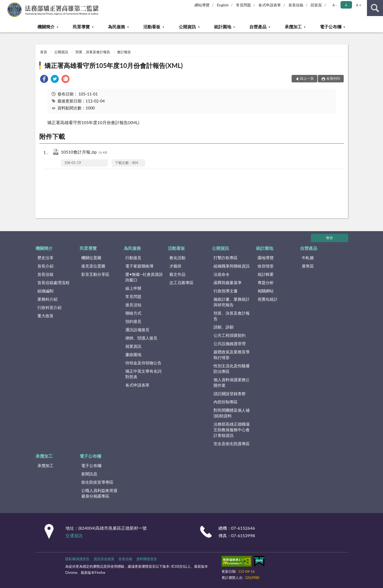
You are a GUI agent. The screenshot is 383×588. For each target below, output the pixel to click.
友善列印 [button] (333, 78)
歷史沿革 (45, 258)
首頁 (44, 52)
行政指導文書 (226, 291)
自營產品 (258, 27)
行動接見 (133, 258)
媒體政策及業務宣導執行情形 (232, 355)
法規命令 (222, 274)
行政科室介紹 (49, 307)
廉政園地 (133, 354)
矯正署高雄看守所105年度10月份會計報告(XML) (114, 65)
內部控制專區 (226, 402)
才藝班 (175, 266)
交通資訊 (74, 535)
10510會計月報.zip (84, 152)
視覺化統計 (268, 299)
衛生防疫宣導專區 (97, 482)
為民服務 (117, 27)
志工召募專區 (181, 282)
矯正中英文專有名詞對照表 (143, 374)
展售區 (308, 266)
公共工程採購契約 (230, 335)
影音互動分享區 (95, 274)
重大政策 (45, 316)
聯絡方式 (133, 313)
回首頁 (316, 5)
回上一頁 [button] (307, 78)
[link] (44, 80)
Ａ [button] (346, 5)
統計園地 (223, 27)
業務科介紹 (47, 299)
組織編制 (45, 291)
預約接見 (133, 321)
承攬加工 (293, 27)
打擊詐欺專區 (226, 258)
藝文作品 (177, 274)
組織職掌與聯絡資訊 (232, 266)
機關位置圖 (91, 258)
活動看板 (152, 27)
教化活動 (177, 258)
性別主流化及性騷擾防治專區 (232, 369)
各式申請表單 (270, 5)
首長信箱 (296, 5)
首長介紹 (45, 266)
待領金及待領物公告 (143, 363)
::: (4, 4)
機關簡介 (46, 27)
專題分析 (266, 282)
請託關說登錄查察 (230, 394)
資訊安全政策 (104, 559)
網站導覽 (202, 5)
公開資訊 (187, 27)
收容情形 (266, 266)
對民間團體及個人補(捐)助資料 (232, 413)
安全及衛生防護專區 (232, 444)
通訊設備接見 (137, 330)
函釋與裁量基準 (228, 282)
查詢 (375, 8)
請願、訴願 (224, 327)
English (223, 5)
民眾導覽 (81, 27)
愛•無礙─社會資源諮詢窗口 (144, 277)
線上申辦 (133, 288)
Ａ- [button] (334, 5)
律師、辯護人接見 (141, 338)
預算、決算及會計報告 (93, 52)
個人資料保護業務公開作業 (232, 382)
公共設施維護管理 (230, 343)
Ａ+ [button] (358, 5)
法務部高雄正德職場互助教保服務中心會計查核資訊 (232, 430)
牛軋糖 (308, 258)
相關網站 (266, 291)
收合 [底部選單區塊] (330, 238)
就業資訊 (133, 346)
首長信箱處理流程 (53, 282)
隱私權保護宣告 (77, 559)
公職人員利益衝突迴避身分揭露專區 (99, 493)
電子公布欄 (331, 27)
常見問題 (243, 5)
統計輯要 (266, 274)
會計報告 (124, 52)
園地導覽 (266, 258)
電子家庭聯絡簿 (139, 266)
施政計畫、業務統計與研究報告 (232, 302)
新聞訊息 (89, 474)
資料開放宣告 (147, 559)
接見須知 (133, 305)
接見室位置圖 (93, 266)
